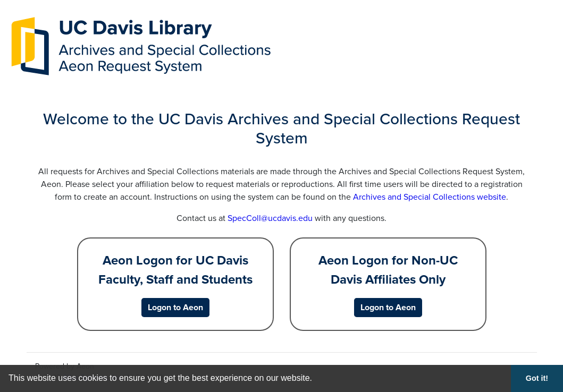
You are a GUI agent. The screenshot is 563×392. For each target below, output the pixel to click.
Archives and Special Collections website (430, 197)
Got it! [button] (537, 378)
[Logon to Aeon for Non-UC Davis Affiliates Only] (388, 308)
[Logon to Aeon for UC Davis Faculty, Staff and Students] (175, 308)
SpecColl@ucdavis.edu (270, 218)
